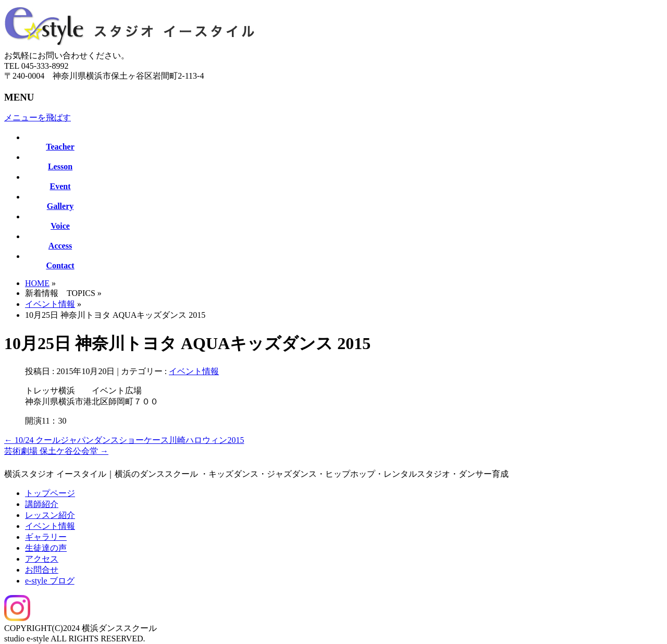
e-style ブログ (50, 581)
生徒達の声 (46, 548)
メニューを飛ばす (38, 117)
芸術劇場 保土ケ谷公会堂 (56, 451)
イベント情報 (50, 304)
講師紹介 (42, 504)
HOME (37, 283)
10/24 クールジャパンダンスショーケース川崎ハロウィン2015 (124, 440)
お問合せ (42, 570)
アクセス (42, 559)
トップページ (50, 493)
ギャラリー (46, 537)
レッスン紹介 (50, 515)
